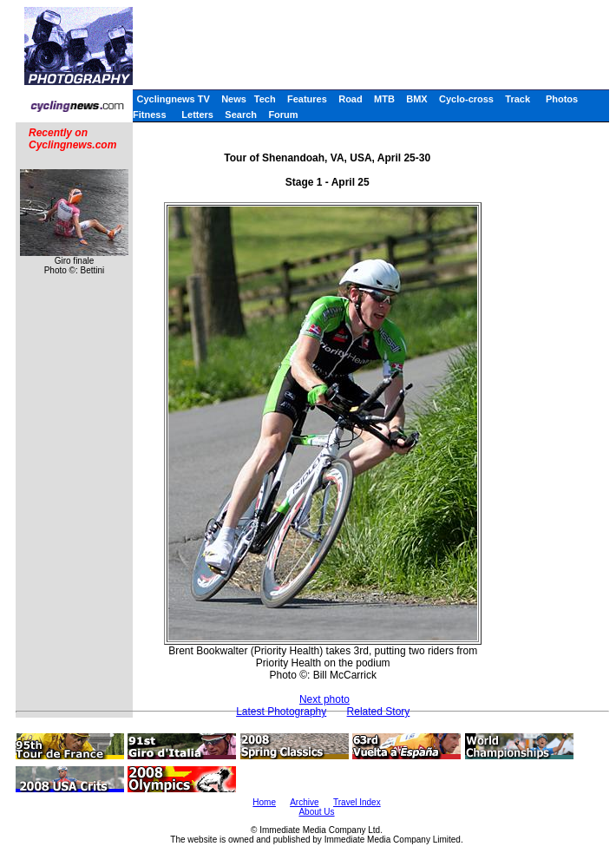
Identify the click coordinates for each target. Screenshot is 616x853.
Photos (562, 99)
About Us (316, 812)
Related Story (379, 712)
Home (264, 802)
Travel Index (357, 802)
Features (307, 99)
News (234, 99)
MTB (384, 99)
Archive (304, 802)
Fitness (150, 115)
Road (351, 99)
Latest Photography (281, 712)
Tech (265, 99)
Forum (283, 115)
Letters (197, 115)
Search (241, 115)
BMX (416, 99)
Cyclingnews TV (173, 99)
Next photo (324, 699)
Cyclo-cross (466, 99)
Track (518, 99)
